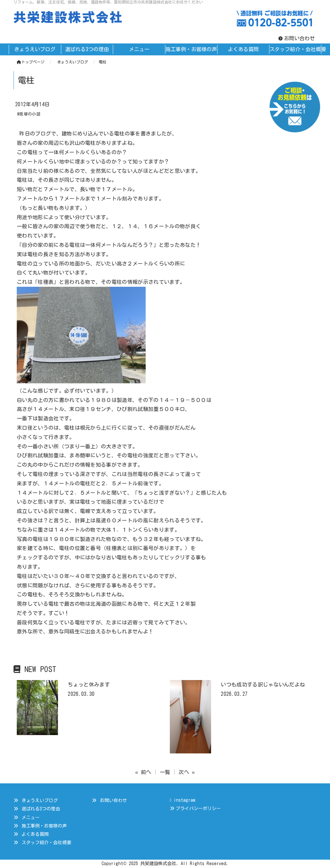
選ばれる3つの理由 (41, 809)
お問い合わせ (299, 38)
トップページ (31, 62)
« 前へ (143, 772)
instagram (183, 800)
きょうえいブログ (40, 800)
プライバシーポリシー (198, 808)
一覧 (165, 772)
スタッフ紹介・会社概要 (46, 843)
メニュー (31, 817)
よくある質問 (35, 834)
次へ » (187, 772)
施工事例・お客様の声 (44, 826)
